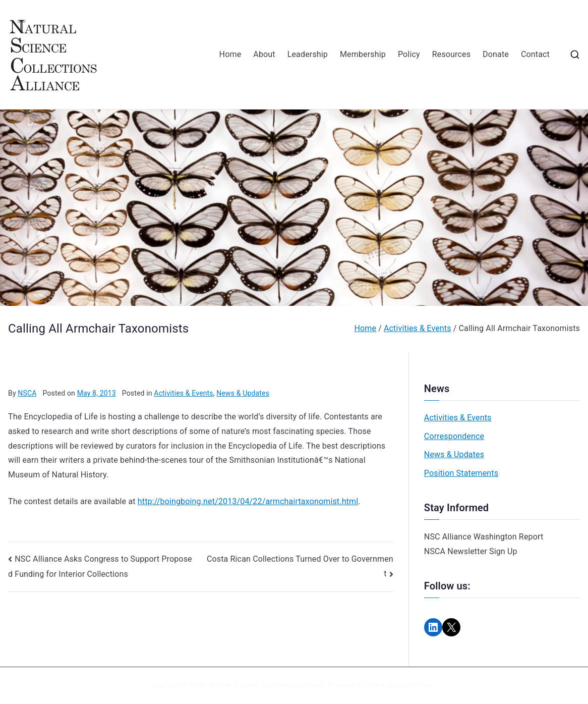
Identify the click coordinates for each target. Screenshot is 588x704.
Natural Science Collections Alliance (266, 685)
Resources (451, 54)
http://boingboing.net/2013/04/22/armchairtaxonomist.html (248, 501)
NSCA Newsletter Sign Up (471, 551)
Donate (496, 54)
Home (230, 54)
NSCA (27, 393)
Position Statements (461, 473)
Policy (409, 54)
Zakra (376, 685)
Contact (535, 54)
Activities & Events (183, 393)
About (264, 54)
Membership (363, 54)
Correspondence (454, 436)
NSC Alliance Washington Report (484, 537)
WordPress (418, 685)
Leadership (308, 54)
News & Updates (243, 393)
